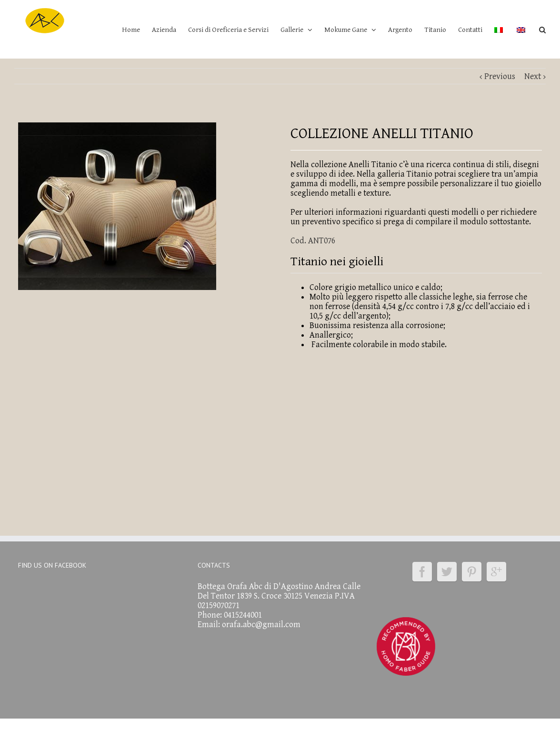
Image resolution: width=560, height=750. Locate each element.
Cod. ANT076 (313, 241)
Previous (500, 76)
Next (533, 76)
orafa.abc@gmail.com (261, 625)
